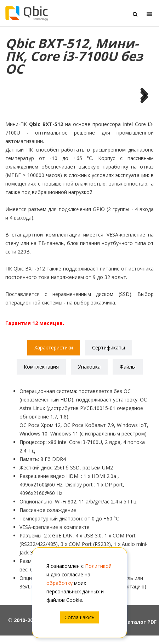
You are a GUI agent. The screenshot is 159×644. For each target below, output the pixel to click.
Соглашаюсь (79, 617)
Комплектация (41, 367)
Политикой (98, 566)
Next (142, 97)
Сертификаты (109, 347)
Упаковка (89, 367)
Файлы (128, 367)
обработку (59, 583)
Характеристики (54, 347)
